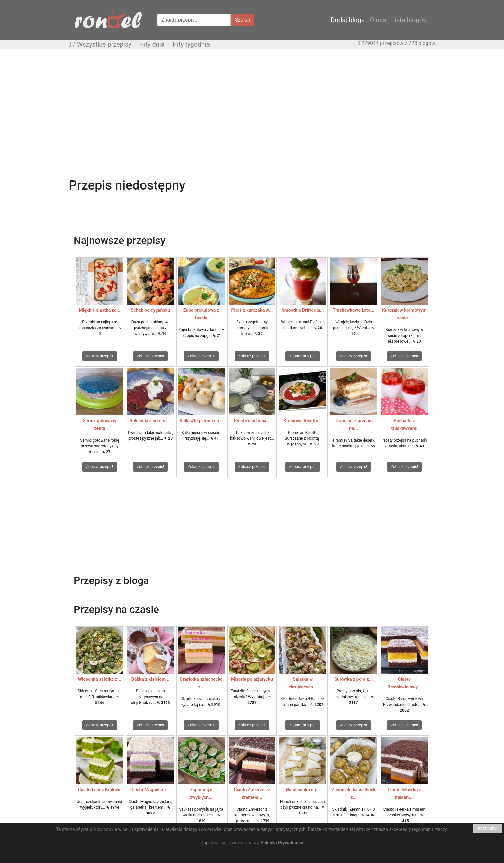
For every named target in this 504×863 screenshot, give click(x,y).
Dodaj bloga (347, 20)
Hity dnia (152, 44)
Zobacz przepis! (100, 356)
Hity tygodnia (191, 44)
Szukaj (243, 20)
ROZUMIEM (488, 829)
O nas (378, 20)
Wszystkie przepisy (104, 44)
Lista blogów (410, 20)
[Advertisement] (252, 101)
